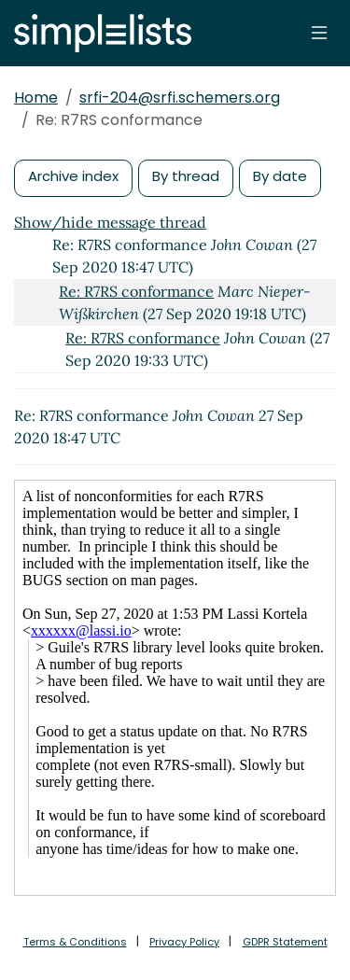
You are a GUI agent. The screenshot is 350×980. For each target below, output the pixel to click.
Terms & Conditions (75, 942)
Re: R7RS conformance (136, 291)
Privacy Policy (184, 942)
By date (280, 176)
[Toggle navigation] (319, 33)
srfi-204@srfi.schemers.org (180, 98)
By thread (186, 176)
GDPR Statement (285, 942)
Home (36, 98)
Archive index (73, 176)
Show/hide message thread (110, 222)
